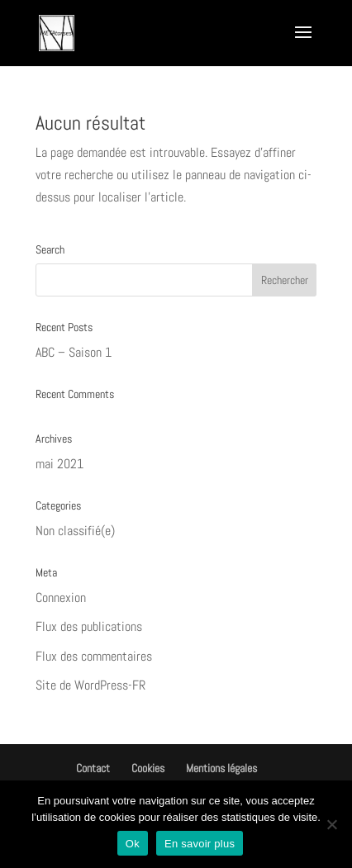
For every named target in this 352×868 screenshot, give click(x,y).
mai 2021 (59, 464)
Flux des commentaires (94, 656)
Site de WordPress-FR (90, 685)
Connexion (61, 598)
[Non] (331, 824)
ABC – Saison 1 (74, 352)
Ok (133, 844)
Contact (93, 768)
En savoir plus (200, 844)
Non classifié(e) (75, 531)
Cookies (148, 768)
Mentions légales (221, 768)
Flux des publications (89, 626)
